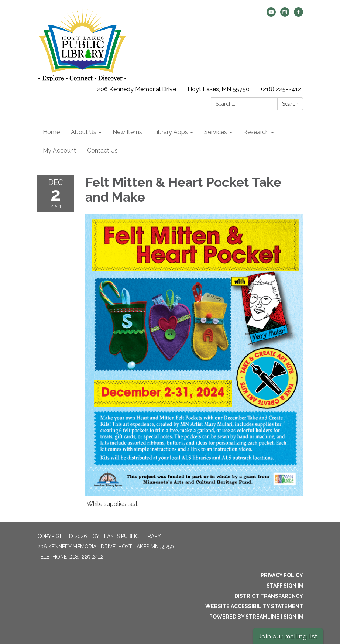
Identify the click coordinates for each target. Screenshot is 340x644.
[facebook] (298, 15)
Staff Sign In (285, 586)
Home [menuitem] (51, 132)
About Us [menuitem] (84, 132)
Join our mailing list (288, 636)
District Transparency (269, 596)
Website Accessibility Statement (254, 606)
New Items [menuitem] (127, 132)
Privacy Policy (282, 575)
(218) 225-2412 (281, 89)
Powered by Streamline (244, 617)
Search (290, 104)
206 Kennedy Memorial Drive (137, 89)
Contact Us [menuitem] (102, 150)
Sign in (293, 617)
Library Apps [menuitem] (171, 132)
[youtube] (271, 15)
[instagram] (285, 15)
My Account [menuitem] (59, 150)
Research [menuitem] (256, 132)
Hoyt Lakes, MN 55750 (219, 89)
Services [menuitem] (216, 132)
